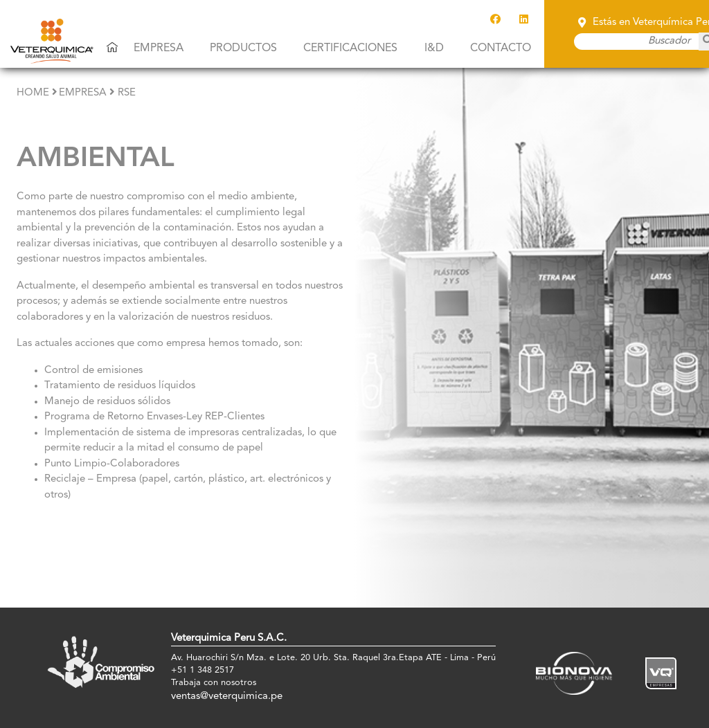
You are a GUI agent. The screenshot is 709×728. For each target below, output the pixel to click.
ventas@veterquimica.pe (227, 697)
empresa (83, 93)
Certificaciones (350, 48)
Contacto (501, 48)
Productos (243, 48)
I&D (434, 48)
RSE (127, 93)
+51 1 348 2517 (203, 670)
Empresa (159, 48)
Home (33, 93)
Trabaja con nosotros (214, 683)
